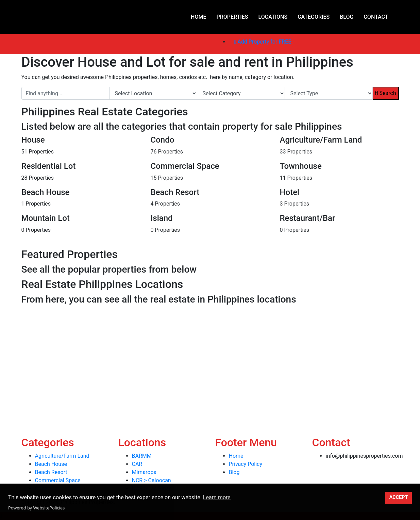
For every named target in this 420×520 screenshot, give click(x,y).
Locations (273, 17)
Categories (314, 17)
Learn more (217, 497)
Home (198, 17)
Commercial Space (58, 480)
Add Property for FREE (263, 42)
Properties (232, 17)
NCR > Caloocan (152, 480)
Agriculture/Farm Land (62, 456)
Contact (376, 17)
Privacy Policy (246, 464)
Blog (347, 17)
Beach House (51, 464)
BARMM (142, 456)
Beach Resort (51, 472)
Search (386, 93)
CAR (137, 464)
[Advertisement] (204, 355)
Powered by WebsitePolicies (36, 508)
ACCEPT (399, 497)
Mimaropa (144, 472)
